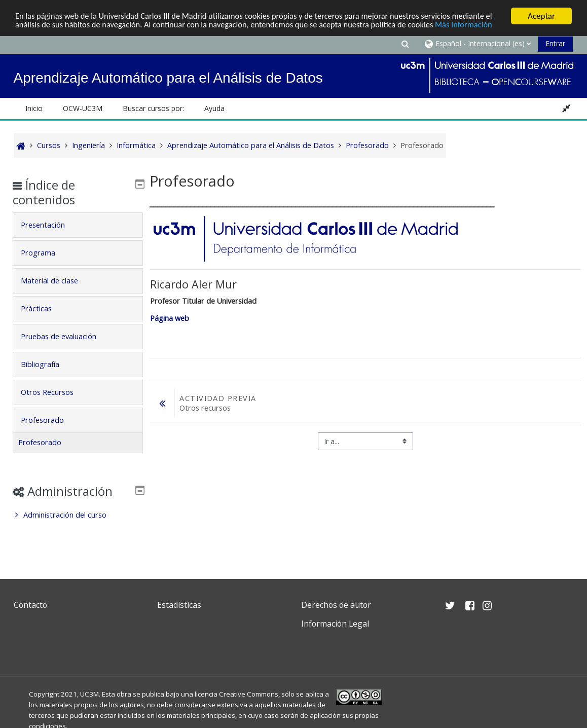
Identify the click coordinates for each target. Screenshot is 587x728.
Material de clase (57, 281)
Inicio (34, 108)
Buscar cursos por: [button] (153, 108)
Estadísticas (179, 605)
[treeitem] (78, 515)
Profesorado (49, 420)
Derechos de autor (336, 605)
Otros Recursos (54, 392)
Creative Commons (249, 694)
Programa (45, 253)
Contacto (30, 605)
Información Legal (335, 624)
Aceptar (541, 16)
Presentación (50, 225)
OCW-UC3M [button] (83, 108)
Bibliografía (47, 364)
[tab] (78, 225)
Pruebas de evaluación (66, 336)
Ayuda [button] (214, 108)
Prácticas (43, 308)
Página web (170, 318)
